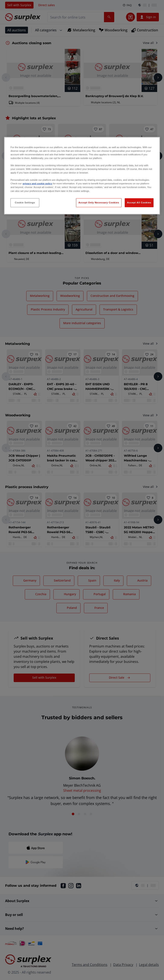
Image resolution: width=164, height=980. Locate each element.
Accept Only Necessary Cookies (99, 202)
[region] (82, 176)
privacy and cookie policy (37, 184)
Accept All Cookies (139, 202)
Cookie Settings (25, 202)
